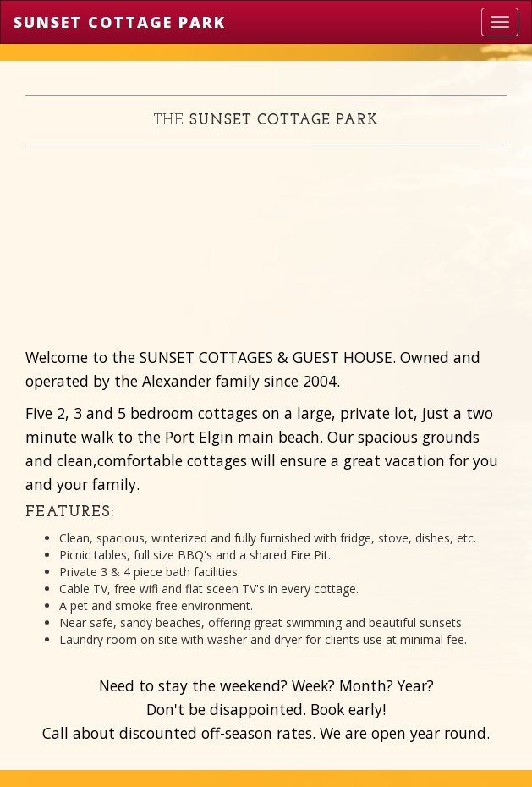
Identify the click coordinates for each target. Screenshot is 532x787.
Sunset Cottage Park (120, 22)
